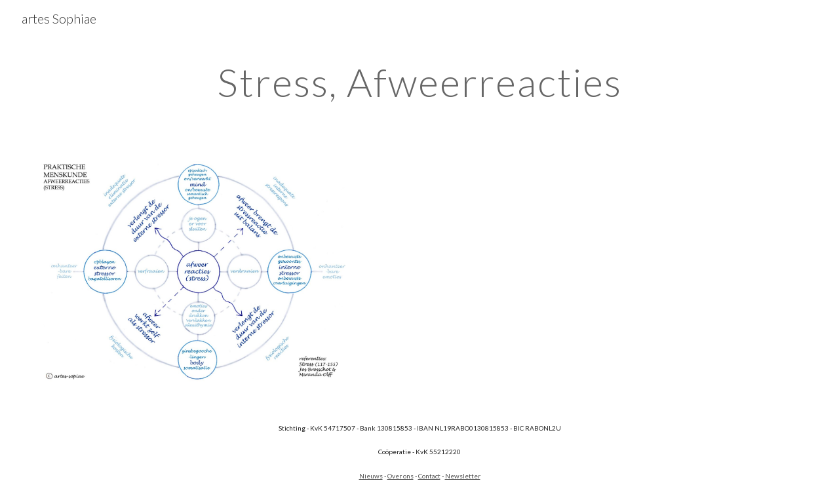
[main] (419, 82)
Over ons (400, 476)
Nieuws (371, 476)
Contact (429, 476)
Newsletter (463, 476)
